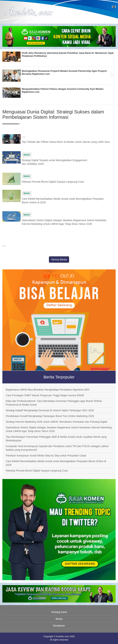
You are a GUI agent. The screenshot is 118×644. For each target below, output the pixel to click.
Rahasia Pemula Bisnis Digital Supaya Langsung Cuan (53, 182)
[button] (5, 73)
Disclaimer (59, 626)
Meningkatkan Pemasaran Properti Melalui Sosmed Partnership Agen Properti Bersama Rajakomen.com (64, 72)
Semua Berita (59, 260)
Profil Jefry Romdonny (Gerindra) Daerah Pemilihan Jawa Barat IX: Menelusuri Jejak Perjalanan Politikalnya (68, 55)
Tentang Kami (59, 612)
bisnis (27, 155)
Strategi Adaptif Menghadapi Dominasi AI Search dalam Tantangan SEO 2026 (50, 410)
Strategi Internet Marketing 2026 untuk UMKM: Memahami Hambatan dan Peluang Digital (57, 422)
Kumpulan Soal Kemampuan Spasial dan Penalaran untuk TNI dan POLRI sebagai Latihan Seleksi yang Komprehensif (57, 448)
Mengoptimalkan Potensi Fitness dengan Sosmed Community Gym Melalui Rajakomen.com (63, 90)
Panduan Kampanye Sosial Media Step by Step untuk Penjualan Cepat (46, 456)
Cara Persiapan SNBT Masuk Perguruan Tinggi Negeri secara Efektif (45, 395)
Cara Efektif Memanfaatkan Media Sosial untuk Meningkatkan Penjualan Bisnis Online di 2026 (56, 463)
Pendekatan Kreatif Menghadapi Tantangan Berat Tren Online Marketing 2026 (50, 416)
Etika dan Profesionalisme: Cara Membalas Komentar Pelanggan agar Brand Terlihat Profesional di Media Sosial (54, 403)
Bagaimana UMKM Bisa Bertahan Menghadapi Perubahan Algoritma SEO (48, 390)
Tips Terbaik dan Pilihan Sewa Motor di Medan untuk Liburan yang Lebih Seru (66, 142)
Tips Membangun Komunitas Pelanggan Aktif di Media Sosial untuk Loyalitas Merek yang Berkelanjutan (56, 439)
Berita (59, 619)
